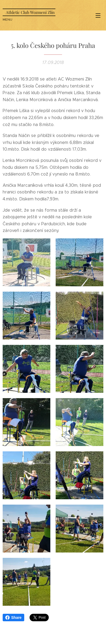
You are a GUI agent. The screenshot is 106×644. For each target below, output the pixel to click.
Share (13, 618)
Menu (98, 16)
